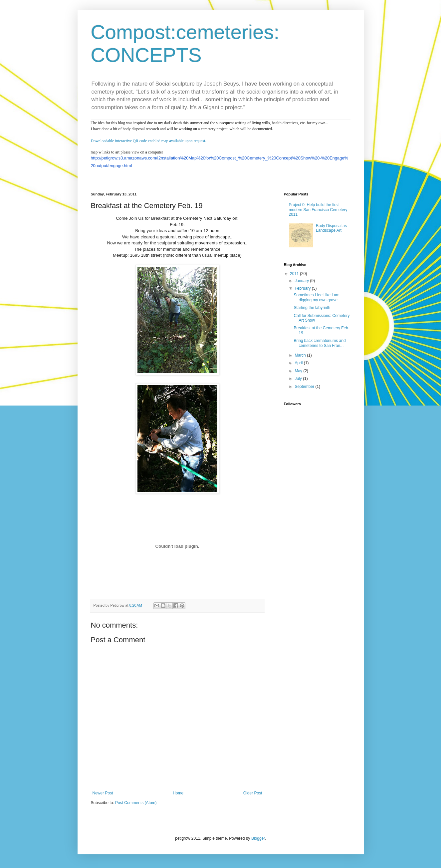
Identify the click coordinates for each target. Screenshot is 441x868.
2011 (295, 274)
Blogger (258, 838)
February (303, 288)
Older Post (253, 793)
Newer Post (103, 793)
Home (178, 793)
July (299, 379)
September (305, 387)
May (299, 371)
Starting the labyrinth (312, 308)
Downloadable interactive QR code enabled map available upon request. (149, 141)
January (302, 281)
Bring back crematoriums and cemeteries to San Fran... (320, 343)
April (299, 363)
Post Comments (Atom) (136, 803)
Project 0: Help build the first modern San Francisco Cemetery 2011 (318, 210)
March (301, 355)
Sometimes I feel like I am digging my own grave (316, 297)
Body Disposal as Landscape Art (331, 228)
